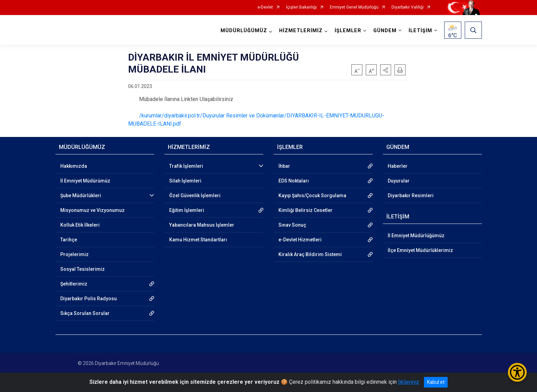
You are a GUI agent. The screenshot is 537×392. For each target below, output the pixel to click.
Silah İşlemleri (185, 181)
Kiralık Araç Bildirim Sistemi (310, 254)
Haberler (398, 166)
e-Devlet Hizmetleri (300, 240)
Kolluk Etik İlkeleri (80, 225)
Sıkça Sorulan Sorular (85, 313)
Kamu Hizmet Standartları (198, 240)
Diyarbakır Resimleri (411, 195)
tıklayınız (409, 382)
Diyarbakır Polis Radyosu (89, 299)
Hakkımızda (74, 166)
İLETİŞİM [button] (420, 31)
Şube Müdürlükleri (81, 195)
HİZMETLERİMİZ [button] (301, 31)
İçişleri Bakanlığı (301, 7)
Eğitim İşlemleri (187, 210)
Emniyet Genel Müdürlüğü (354, 7)
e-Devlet (265, 7)
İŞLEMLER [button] (348, 31)
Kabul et (436, 382)
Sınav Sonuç (292, 225)
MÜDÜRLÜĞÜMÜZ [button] (244, 31)
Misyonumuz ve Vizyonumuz (92, 210)
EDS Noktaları (294, 181)
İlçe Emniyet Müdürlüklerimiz (420, 250)
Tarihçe (69, 240)
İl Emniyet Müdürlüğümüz (416, 236)
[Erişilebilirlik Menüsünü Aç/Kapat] (517, 372)
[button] (386, 70)
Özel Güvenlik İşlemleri (195, 195)
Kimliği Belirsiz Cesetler (305, 210)
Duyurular (399, 181)
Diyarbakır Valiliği (408, 7)
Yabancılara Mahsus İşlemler (202, 225)
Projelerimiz (74, 254)
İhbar (284, 166)
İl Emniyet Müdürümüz (85, 181)
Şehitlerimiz (74, 284)
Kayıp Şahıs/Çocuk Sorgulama (312, 195)
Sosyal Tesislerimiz (83, 269)
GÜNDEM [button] (385, 31)
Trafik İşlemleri (186, 166)
